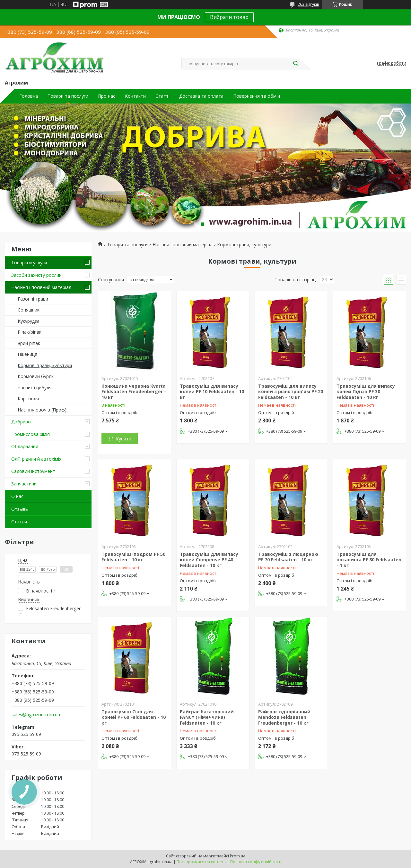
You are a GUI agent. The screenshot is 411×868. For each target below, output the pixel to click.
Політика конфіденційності (256, 862)
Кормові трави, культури (45, 365)
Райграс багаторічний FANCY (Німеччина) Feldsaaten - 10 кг (207, 717)
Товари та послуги (68, 96)
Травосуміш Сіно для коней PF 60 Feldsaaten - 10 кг (134, 717)
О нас (17, 496)
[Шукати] (295, 64)
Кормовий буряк (36, 376)
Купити (124, 439)
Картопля (28, 398)
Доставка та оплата (201, 96)
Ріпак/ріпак (30, 332)
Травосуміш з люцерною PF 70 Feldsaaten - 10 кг (288, 557)
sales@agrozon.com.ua (36, 715)
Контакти (135, 96)
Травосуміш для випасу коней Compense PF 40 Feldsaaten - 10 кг (209, 560)
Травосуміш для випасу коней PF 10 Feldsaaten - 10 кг (212, 392)
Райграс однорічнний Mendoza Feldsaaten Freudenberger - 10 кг (284, 717)
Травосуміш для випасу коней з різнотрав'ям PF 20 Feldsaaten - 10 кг (291, 392)
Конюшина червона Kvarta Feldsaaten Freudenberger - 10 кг (134, 392)
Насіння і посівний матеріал (41, 287)
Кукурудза (29, 321)
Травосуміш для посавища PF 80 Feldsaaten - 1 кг (369, 560)
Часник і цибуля (35, 388)
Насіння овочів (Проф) (42, 410)
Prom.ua (238, 856)
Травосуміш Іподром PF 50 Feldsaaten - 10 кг (133, 557)
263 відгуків (308, 4)
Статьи (19, 522)
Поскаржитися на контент (201, 862)
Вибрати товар (229, 17)
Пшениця (27, 354)
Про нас (107, 96)
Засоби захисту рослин (36, 275)
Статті (162, 96)
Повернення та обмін (257, 96)
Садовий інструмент (33, 471)
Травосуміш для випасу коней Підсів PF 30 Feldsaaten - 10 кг (366, 392)
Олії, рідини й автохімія (36, 459)
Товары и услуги (29, 262)
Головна (29, 96)
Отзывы (20, 509)
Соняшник (29, 310)
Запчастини (24, 484)
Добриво (21, 422)
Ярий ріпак (29, 343)
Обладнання (25, 446)
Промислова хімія (31, 434)
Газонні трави (33, 299)
